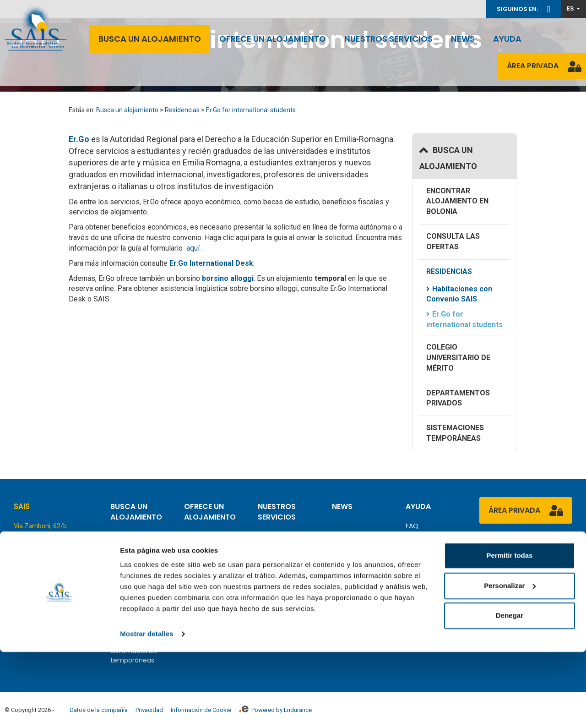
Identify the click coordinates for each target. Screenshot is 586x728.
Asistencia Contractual (277, 578)
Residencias (182, 110)
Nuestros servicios (388, 39)
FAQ (412, 526)
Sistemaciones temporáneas (455, 433)
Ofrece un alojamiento (273, 39)
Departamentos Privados (458, 398)
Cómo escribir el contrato (210, 573)
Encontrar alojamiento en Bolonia (457, 201)
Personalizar (510, 661)
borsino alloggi (228, 278)
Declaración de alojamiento (282, 555)
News (463, 39)
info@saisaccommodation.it (57, 592)
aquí (194, 248)
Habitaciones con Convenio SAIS (459, 294)
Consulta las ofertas (453, 241)
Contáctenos (427, 540)
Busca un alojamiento (150, 39)
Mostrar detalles (147, 710)
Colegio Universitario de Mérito (458, 358)
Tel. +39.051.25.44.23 (46, 553)
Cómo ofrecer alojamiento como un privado (214, 546)
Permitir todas (510, 632)
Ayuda (507, 39)
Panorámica (277, 536)
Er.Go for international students (251, 110)
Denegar (510, 692)
